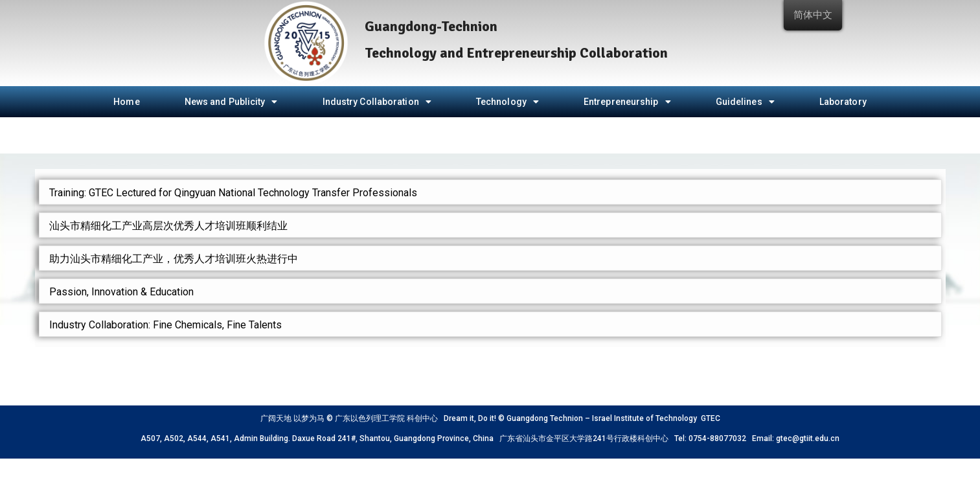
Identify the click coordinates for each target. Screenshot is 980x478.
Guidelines (745, 102)
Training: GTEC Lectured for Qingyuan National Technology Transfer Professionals (233, 193)
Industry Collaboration (377, 102)
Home (126, 102)
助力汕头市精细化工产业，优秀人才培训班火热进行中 (174, 259)
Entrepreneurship (627, 102)
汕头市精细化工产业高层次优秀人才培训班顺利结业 (168, 226)
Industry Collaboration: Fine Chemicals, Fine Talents (165, 325)
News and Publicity (231, 102)
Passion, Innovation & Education (121, 292)
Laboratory (843, 102)
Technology (507, 102)
